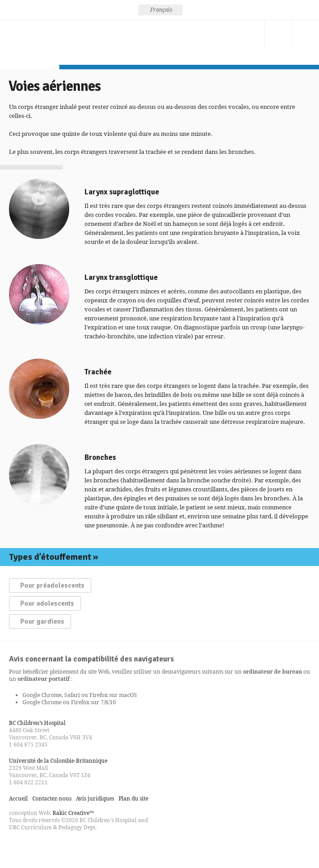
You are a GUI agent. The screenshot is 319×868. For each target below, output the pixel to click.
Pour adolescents (47, 603)
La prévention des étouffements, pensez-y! (30, 43)
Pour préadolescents (52, 585)
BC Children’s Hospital (37, 723)
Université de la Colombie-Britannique (58, 761)
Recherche (278, 34)
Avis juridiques (95, 798)
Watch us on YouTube (49, 847)
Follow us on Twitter (32, 847)
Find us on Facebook (16, 847)
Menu (306, 34)
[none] (160, 10)
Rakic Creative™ (73, 813)
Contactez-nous (251, 34)
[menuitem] (160, 10)
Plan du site (133, 798)
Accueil (18, 798)
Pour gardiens (42, 621)
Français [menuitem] (161, 10)
